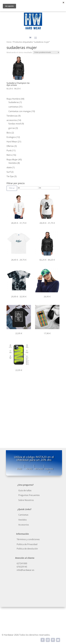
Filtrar (12, 188)
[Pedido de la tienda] (46, 52)
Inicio (9, 42)
